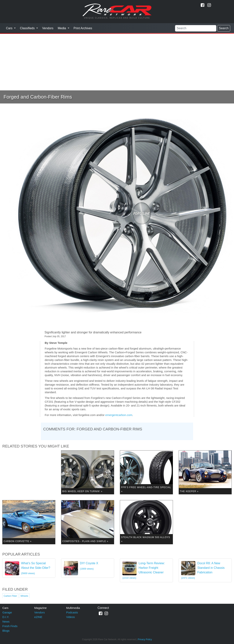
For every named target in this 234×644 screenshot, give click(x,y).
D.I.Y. (6, 617)
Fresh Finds (10, 626)
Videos (71, 617)
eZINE (38, 617)
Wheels (24, 596)
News (6, 622)
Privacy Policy (145, 639)
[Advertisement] (117, 62)
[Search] (196, 28)
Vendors (48, 28)
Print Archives (83, 28)
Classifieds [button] (28, 28)
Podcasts (72, 612)
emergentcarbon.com (119, 415)
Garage (7, 612)
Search (224, 28)
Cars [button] (10, 28)
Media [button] (62, 28)
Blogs (6, 631)
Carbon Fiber (10, 596)
